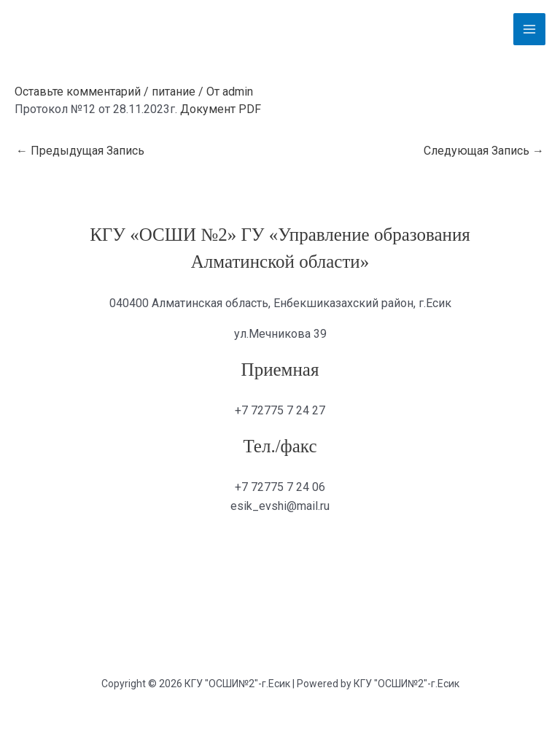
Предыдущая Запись (80, 151)
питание (174, 92)
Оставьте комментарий (78, 92)
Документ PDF (221, 109)
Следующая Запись (484, 151)
